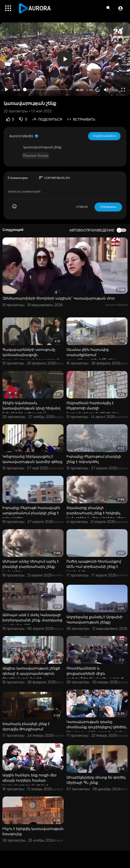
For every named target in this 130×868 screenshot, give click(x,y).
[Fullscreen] (123, 90)
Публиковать (108, 207)
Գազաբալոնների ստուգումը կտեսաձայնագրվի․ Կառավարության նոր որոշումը (31, 355)
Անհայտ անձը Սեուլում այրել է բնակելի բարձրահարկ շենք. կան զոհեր (31, 567)
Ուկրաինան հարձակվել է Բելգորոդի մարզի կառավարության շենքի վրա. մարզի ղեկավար (93, 411)
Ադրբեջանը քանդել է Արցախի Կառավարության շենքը (95, 619)
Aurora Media (24, 136)
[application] (65, 59)
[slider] (48, 89)
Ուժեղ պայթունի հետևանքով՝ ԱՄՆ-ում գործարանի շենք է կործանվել (94, 567)
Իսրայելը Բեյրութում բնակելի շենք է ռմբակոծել (94, 459)
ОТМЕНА (82, 207)
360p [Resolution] (115, 90)
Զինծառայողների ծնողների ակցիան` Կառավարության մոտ (59, 298)
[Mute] (106, 90)
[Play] (6, 90)
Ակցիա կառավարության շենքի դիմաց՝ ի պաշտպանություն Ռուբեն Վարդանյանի (31, 673)
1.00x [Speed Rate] (90, 90)
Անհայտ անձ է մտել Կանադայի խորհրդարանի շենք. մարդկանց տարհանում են (32, 620)
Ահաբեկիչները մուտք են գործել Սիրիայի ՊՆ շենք (96, 780)
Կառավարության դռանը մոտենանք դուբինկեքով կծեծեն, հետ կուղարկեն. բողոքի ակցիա (97, 727)
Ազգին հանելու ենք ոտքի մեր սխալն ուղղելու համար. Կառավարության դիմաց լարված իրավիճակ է (30, 783)
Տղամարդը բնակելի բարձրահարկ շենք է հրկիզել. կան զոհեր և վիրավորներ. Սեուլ (96, 513)
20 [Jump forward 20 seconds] (98, 90)
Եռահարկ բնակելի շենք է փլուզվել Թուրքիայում (26, 726)
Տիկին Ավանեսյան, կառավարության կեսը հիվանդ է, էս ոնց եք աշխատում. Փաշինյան (31, 411)
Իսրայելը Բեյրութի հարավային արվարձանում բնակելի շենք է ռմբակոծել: (31, 513)
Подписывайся (104, 136)
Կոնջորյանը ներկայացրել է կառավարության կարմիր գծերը (32, 459)
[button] (120, 8)
